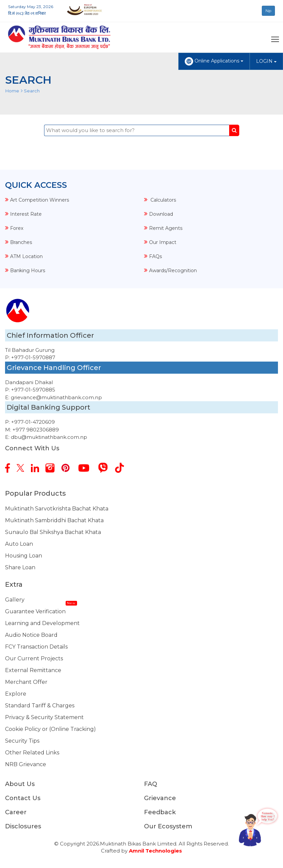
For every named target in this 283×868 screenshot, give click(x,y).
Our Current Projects (34, 658)
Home (12, 91)
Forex (17, 228)
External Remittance (33, 670)
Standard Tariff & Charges (40, 706)
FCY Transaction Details (36, 647)
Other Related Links (32, 753)
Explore (16, 694)
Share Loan (20, 567)
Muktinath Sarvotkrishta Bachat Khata (57, 509)
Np (268, 11)
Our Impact (163, 242)
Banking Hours (28, 271)
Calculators (163, 200)
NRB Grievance (26, 764)
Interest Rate (26, 214)
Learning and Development (42, 623)
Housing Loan (24, 556)
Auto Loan (19, 544)
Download (161, 214)
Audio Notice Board (31, 635)
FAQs (155, 256)
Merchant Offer (26, 682)
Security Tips (22, 741)
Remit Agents (166, 228)
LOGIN (266, 61)
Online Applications (214, 61)
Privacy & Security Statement (44, 717)
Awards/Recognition (173, 271)
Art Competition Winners (40, 200)
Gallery (15, 600)
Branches (21, 242)
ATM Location (26, 256)
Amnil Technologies (155, 851)
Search (32, 91)
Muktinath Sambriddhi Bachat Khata (54, 520)
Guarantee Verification (35, 611)
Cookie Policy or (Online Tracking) (50, 729)
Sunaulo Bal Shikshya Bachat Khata (53, 532)
